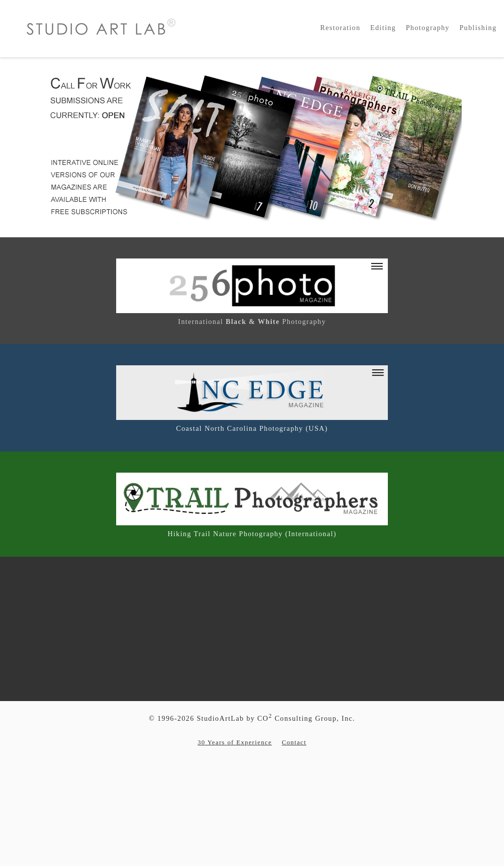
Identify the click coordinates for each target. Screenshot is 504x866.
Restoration (341, 28)
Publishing (478, 28)
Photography (427, 28)
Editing (383, 28)
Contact (294, 742)
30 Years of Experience (235, 742)
